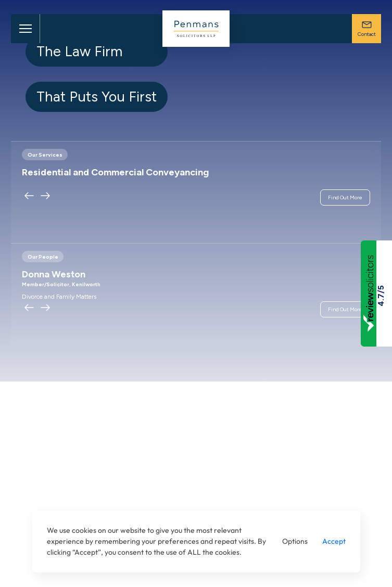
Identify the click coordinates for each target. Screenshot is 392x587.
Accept (334, 541)
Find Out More (345, 197)
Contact (367, 28)
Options (295, 541)
